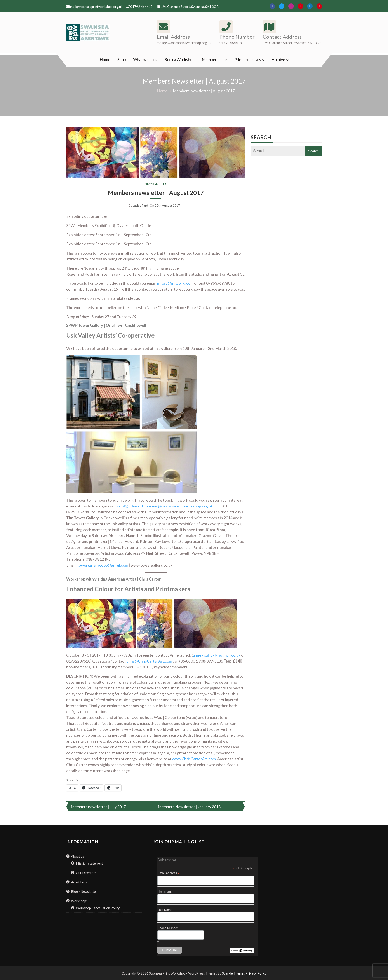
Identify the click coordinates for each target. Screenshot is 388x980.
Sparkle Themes (233, 973)
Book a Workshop (179, 59)
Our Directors (86, 872)
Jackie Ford (140, 205)
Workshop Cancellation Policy (98, 908)
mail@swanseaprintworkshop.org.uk (182, 506)
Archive (278, 59)
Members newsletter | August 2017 (156, 192)
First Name (165, 892)
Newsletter (156, 184)
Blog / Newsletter (84, 891)
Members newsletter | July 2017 (98, 806)
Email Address (169, 873)
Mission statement (89, 863)
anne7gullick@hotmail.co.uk (217, 655)
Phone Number (168, 928)
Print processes (248, 59)
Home (105, 59)
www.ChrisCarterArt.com (194, 759)
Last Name (165, 910)
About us (77, 856)
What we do (143, 59)
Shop (122, 59)
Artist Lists (79, 882)
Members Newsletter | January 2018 (189, 806)
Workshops (79, 901)
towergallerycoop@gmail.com (103, 565)
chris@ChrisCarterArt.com (149, 661)
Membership (213, 59)
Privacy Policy (256, 973)
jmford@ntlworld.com (175, 283)
